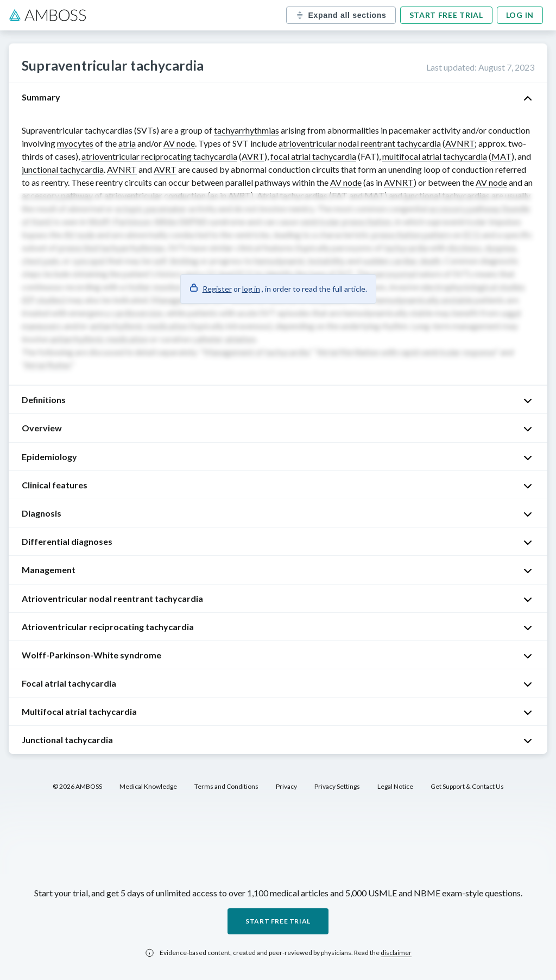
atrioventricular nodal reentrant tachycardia (360, 143)
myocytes (75, 143)
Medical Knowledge (148, 786)
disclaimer (396, 953)
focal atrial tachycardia (313, 156)
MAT (501, 156)
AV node (179, 143)
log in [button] (251, 289)
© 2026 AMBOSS (77, 786)
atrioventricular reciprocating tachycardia (159, 156)
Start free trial (446, 15)
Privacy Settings (337, 786)
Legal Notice (395, 786)
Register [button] (217, 289)
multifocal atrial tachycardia (435, 156)
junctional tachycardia (63, 169)
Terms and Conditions (226, 786)
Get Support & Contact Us (467, 786)
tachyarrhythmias (247, 130)
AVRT (253, 156)
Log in (520, 15)
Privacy (286, 786)
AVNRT (460, 143)
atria (127, 143)
